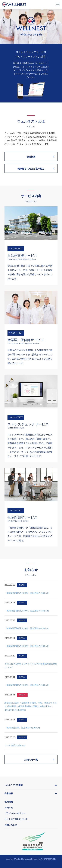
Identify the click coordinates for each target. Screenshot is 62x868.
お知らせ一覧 (39, 760)
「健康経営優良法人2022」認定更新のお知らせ (27, 646)
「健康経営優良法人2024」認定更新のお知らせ (27, 611)
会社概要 (40, 157)
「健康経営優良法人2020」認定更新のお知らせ (27, 685)
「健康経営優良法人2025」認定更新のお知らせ (27, 593)
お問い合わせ (11, 825)
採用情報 (9, 802)
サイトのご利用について (16, 819)
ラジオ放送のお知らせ (15, 745)
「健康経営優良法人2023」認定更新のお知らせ (27, 628)
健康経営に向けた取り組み (36, 169)
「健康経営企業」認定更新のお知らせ (22, 728)
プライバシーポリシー (15, 813)
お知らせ (9, 807)
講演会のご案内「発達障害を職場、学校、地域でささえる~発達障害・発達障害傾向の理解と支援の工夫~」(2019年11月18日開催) (31, 706)
